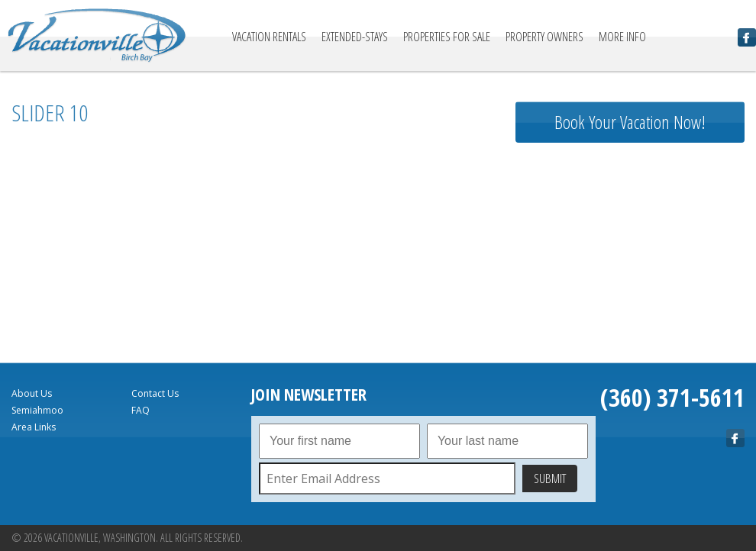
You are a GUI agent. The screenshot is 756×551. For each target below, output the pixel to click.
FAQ (141, 410)
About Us (32, 393)
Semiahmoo (37, 410)
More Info (622, 37)
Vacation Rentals (269, 37)
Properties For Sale (447, 37)
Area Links (34, 427)
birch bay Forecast (630, 324)
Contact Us (155, 393)
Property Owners (544, 37)
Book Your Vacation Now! (630, 122)
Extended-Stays (355, 37)
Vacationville (97, 35)
